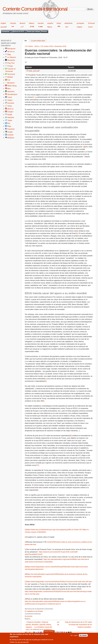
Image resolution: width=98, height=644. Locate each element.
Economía (29, 616)
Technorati (11, 74)
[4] (46, 381)
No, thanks (83, 635)
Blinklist (10, 77)
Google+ (10, 112)
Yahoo (10, 106)
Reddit (10, 115)
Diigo (9, 126)
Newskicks (11, 60)
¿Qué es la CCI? (18, 31)
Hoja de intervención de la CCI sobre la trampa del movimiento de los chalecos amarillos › (79, 625)
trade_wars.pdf (34, 71)
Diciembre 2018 (60, 46)
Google (10, 132)
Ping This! (11, 63)
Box (9, 123)
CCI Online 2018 (47, 46)
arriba (58, 623)
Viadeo (10, 100)
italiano (32, 23)
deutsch (23, 23)
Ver (27, 41)
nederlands (68, 23)
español (50, 23)
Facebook (11, 129)
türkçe (59, 23)
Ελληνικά (91, 23)
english (3, 23)
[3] (76, 233)
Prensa (44, 31)
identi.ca (10, 109)
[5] (43, 401)
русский (4, 27)
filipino (50, 27)
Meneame (11, 83)
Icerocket (11, 103)
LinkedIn (10, 135)
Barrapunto (11, 49)
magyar (80, 27)
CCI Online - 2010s (32, 46)
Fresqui (10, 66)
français (13, 23)
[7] (38, 465)
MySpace (11, 138)
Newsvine (11, 92)
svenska (41, 23)
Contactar (6, 31)
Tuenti (10, 97)
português (80, 23)
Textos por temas (33, 31)
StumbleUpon (12, 94)
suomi (90, 27)
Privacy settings (49, 632)
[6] (71, 436)
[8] (37, 490)
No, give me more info (22, 642)
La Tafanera (12, 57)
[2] (26, 537)
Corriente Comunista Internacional (35, 9)
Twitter (10, 120)
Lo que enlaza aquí (38, 41)
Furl (9, 80)
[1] (33, 97)
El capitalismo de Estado (34, 611)
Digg (9, 54)
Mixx (9, 89)
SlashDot (11, 117)
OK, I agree (74, 635)
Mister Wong (12, 86)
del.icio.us (11, 52)
